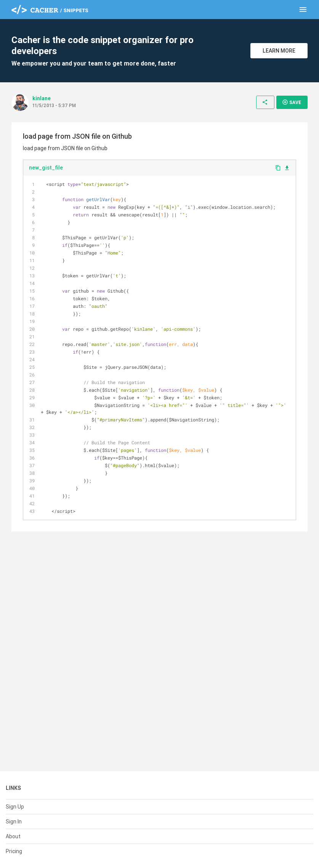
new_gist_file (46, 168)
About (13, 836)
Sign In (14, 822)
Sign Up (15, 807)
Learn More (279, 51)
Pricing (14, 851)
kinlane (42, 98)
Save (292, 102)
